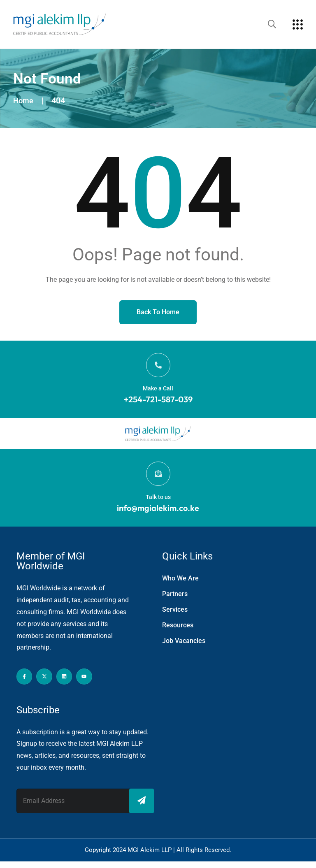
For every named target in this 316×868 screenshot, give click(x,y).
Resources (178, 632)
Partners (175, 600)
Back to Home (158, 312)
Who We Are (180, 585)
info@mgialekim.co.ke (158, 514)
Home (24, 100)
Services (175, 616)
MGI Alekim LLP (150, 856)
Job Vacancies (184, 647)
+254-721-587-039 (158, 403)
